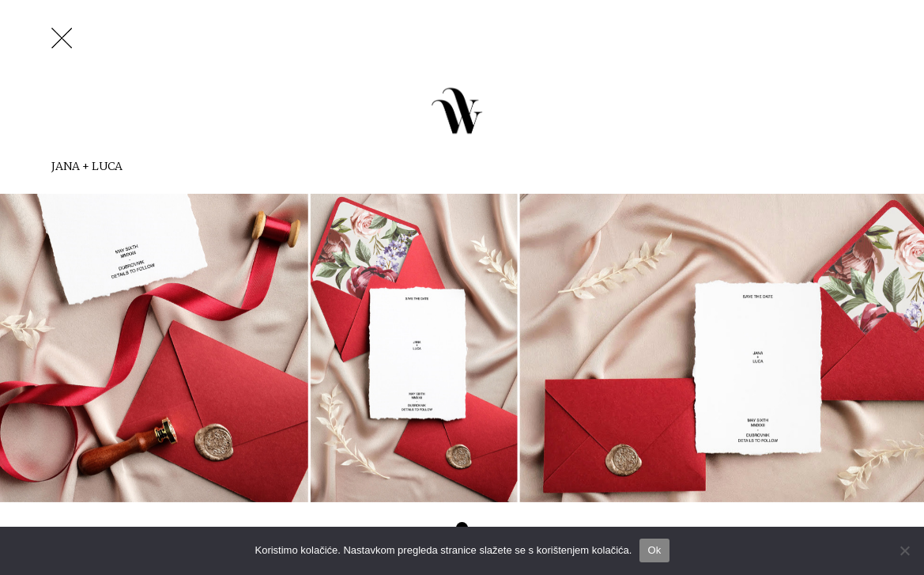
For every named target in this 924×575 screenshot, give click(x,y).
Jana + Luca (87, 166)
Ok (654, 550)
